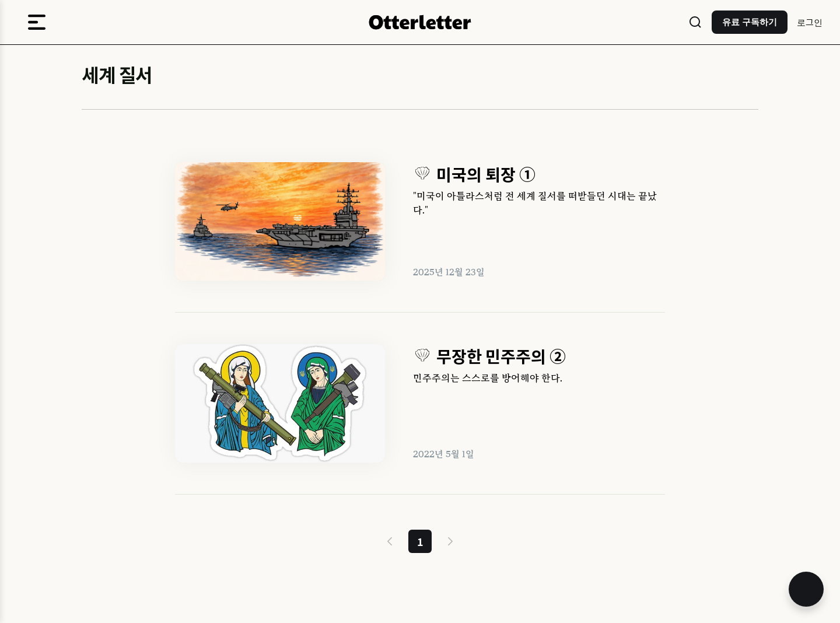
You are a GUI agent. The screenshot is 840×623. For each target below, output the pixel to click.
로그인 (810, 22)
